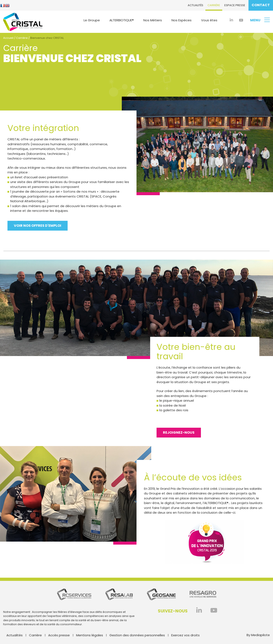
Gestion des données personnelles (137, 635)
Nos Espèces (182, 20)
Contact (261, 5)
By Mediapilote (258, 635)
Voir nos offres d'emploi (38, 226)
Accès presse (59, 635)
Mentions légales (90, 635)
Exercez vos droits (185, 635)
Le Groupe (92, 20)
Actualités (195, 5)
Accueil (8, 38)
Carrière (214, 5)
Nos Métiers (153, 20)
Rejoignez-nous (179, 432)
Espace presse (235, 5)
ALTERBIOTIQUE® (122, 20)
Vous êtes (209, 20)
